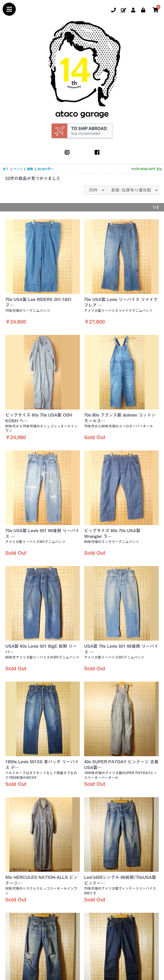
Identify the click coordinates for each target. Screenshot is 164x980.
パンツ (18, 169)
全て (6, 169)
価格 (30, 169)
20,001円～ (45, 169)
